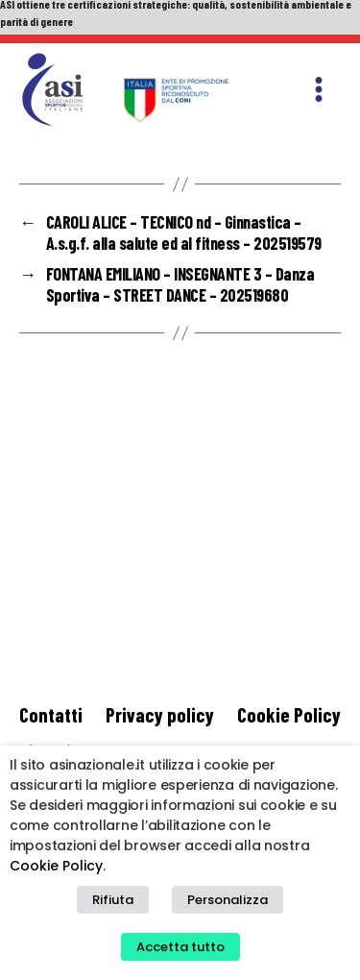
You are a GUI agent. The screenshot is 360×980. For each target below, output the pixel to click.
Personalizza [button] (228, 900)
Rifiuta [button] (113, 900)
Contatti (51, 714)
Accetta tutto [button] (180, 947)
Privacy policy (160, 714)
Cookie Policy (289, 714)
